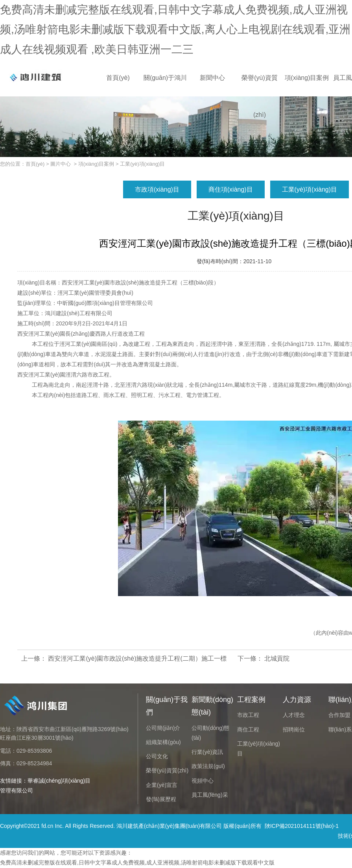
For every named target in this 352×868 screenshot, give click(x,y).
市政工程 (248, 715)
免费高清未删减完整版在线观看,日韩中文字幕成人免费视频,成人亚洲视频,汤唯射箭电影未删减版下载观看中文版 (137, 862)
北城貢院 (276, 658)
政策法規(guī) (208, 766)
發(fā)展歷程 (161, 799)
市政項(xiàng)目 (157, 189)
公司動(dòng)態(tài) (210, 733)
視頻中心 (203, 781)
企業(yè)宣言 (162, 785)
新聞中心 (212, 78)
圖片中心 (61, 164)
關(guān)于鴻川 (165, 78)
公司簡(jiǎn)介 (163, 728)
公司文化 (157, 756)
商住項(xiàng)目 (231, 189)
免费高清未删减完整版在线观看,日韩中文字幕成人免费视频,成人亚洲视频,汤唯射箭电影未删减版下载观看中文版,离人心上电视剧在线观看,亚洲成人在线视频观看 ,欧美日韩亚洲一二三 (175, 30)
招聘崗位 (294, 729)
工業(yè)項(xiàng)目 (310, 189)
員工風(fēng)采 (210, 795)
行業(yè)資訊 (207, 752)
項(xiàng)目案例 (307, 78)
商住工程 (248, 729)
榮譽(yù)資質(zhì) (260, 85)
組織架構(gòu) (163, 742)
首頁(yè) (118, 78)
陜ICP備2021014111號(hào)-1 (302, 826)
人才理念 (294, 715)
